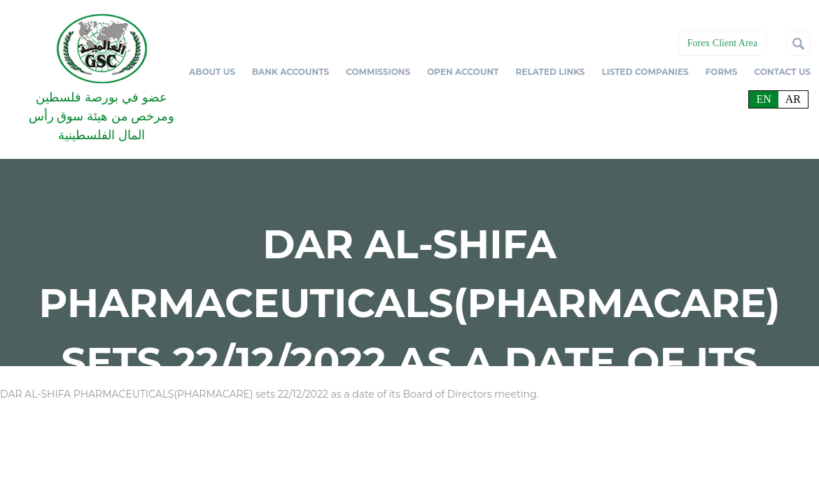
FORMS (722, 72)
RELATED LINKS (551, 72)
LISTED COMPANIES (645, 72)
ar (793, 99)
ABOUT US (212, 72)
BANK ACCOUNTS (290, 72)
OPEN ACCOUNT (463, 72)
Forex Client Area (722, 43)
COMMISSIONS (378, 72)
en (763, 99)
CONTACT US (782, 72)
